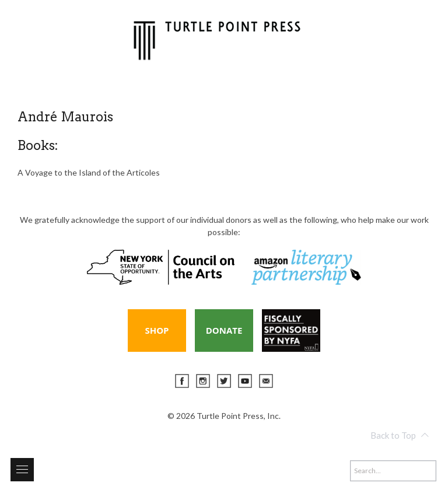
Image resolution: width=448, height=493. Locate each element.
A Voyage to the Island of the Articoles (89, 172)
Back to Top (400, 435)
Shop (157, 330)
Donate (224, 330)
